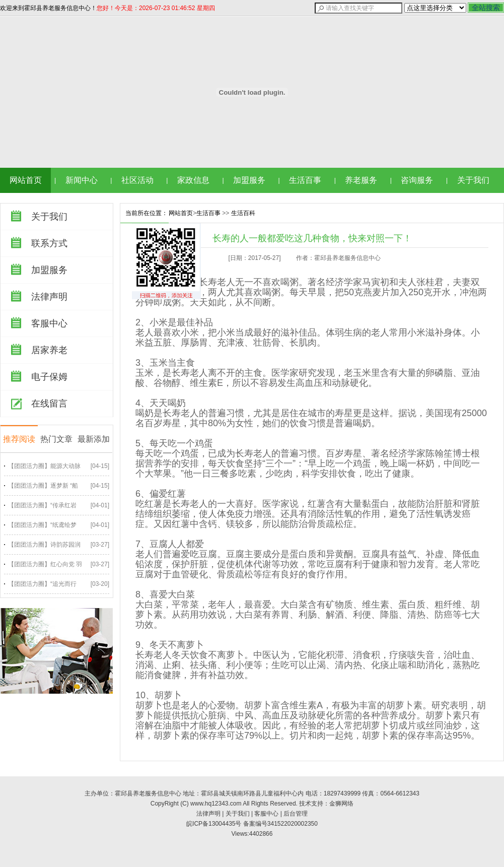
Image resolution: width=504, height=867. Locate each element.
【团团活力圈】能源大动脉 (44, 466)
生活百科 (243, 213)
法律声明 (49, 297)
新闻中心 (82, 180)
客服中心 (49, 323)
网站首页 (26, 180)
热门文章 (56, 439)
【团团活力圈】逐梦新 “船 (43, 486)
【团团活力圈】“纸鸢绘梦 (42, 525)
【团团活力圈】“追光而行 (42, 584)
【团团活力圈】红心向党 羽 (45, 564)
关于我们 (473, 180)
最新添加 (94, 439)
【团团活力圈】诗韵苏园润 (44, 545)
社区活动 (137, 180)
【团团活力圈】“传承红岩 (42, 505)
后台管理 (296, 814)
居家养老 (49, 350)
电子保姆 (49, 377)
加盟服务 (249, 180)
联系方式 (49, 243)
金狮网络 (341, 804)
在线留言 (49, 404)
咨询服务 (417, 180)
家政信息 (193, 180)
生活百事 (305, 180)
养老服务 (361, 180)
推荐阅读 (19, 439)
